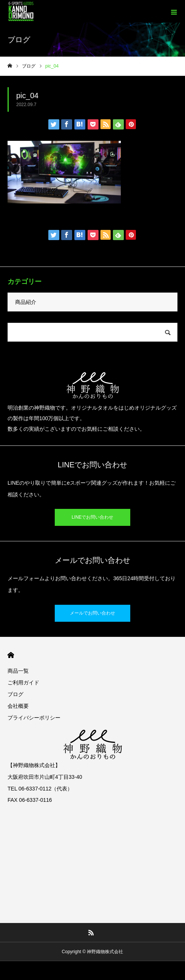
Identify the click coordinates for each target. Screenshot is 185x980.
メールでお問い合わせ (92, 613)
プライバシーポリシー (34, 718)
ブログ (15, 694)
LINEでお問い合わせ (93, 517)
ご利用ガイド (23, 683)
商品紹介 (26, 302)
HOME (11, 655)
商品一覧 (18, 671)
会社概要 (18, 706)
